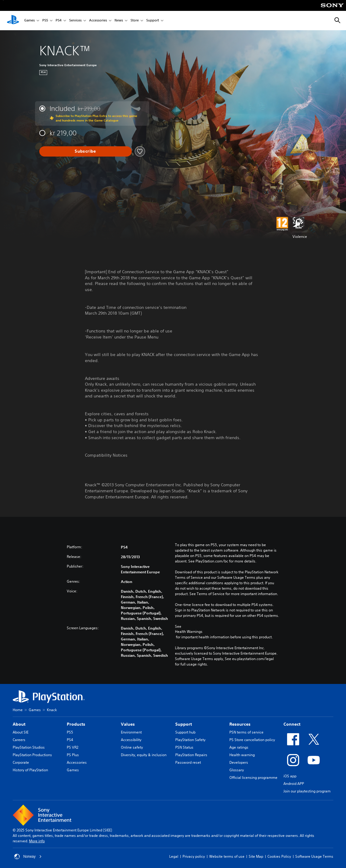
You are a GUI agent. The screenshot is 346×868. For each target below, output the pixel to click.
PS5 (45, 21)
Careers (19, 740)
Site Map (256, 856)
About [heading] (19, 724)
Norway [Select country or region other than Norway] (28, 857)
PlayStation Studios (29, 747)
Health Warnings (189, 632)
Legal (174, 856)
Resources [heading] (240, 724)
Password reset (188, 762)
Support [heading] (184, 724)
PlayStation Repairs (191, 755)
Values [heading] (128, 724)
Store (135, 21)
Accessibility (131, 740)
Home (18, 710)
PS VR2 (73, 747)
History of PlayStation (30, 770)
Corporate (21, 762)
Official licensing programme (253, 777)
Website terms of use (227, 856)
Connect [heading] (292, 724)
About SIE (21, 732)
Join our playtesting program (307, 791)
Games (29, 21)
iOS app (290, 776)
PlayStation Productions (32, 755)
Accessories (98, 21)
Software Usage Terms (314, 856)
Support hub (185, 732)
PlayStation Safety (190, 740)
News (119, 21)
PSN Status (184, 747)
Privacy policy (194, 856)
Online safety (132, 747)
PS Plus (73, 755)
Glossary (237, 770)
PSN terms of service (246, 732)
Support (153, 21)
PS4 (59, 21)
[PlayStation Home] (13, 21)
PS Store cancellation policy (252, 740)
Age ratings (239, 747)
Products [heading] (76, 724)
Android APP (294, 784)
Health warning (242, 755)
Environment (131, 732)
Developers (239, 762)
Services (75, 21)
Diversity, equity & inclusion (144, 755)
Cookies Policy (279, 856)
